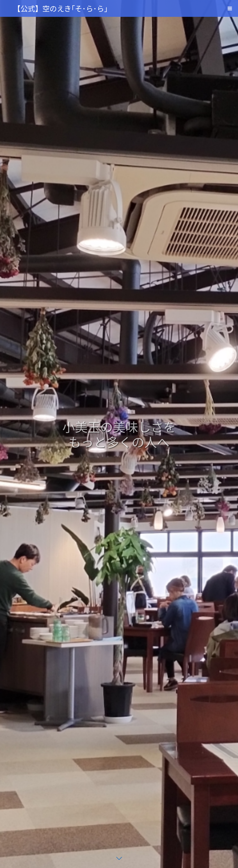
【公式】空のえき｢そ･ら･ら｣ (60, 8)
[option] (119, 434)
